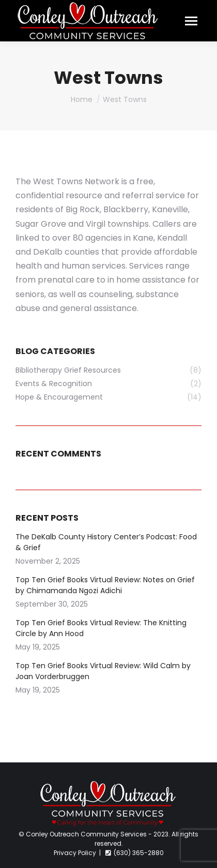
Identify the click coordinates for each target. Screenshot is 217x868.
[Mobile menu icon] (191, 21)
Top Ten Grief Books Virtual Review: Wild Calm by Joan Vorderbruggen (103, 671)
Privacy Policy (75, 853)
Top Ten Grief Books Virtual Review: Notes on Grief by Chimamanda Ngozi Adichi (105, 585)
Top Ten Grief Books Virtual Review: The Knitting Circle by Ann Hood (101, 628)
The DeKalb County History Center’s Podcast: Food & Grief (106, 542)
